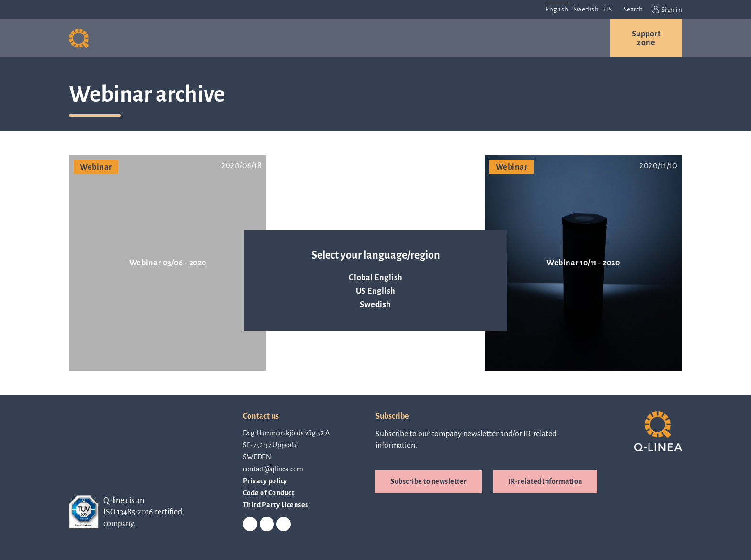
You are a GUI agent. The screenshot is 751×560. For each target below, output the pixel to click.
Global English (376, 278)
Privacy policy (265, 481)
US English (376, 291)
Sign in (667, 10)
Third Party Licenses (276, 505)
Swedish (375, 305)
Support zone (646, 38)
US (608, 9)
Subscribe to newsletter (429, 481)
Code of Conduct (269, 493)
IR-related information (545, 481)
